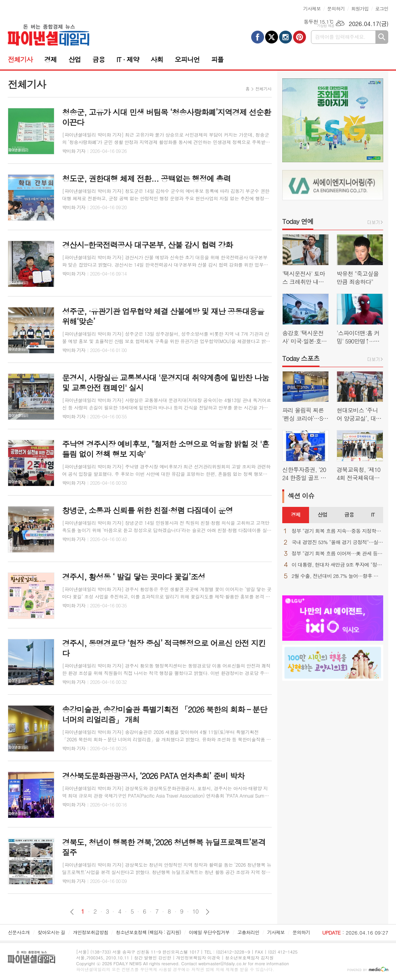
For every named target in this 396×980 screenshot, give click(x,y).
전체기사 (20, 59)
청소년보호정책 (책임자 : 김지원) (148, 932)
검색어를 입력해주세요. (340, 37)
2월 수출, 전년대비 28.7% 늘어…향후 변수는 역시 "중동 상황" (337, 576)
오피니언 (187, 59)
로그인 (382, 8)
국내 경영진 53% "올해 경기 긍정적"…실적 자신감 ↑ (337, 542)
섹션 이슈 (301, 496)
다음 (208, 912)
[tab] (296, 515)
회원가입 (360, 8)
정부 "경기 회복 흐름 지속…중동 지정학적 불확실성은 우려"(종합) (337, 531)
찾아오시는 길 (51, 932)
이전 (72, 912)
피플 (217, 59)
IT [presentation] (373, 514)
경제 (50, 59)
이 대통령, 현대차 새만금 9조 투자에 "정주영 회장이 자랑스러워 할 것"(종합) (337, 565)
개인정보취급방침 (90, 932)
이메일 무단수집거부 (209, 932)
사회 (157, 59)
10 (196, 911)
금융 (99, 59)
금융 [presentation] (349, 514)
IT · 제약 (128, 59)
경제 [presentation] (295, 514)
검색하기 (382, 37)
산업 (75, 59)
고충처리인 (248, 932)
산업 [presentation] (322, 514)
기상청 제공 (326, 26)
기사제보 (312, 8)
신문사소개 (19, 932)
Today (298, 221)
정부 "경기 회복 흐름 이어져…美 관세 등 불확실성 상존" (337, 554)
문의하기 (336, 8)
